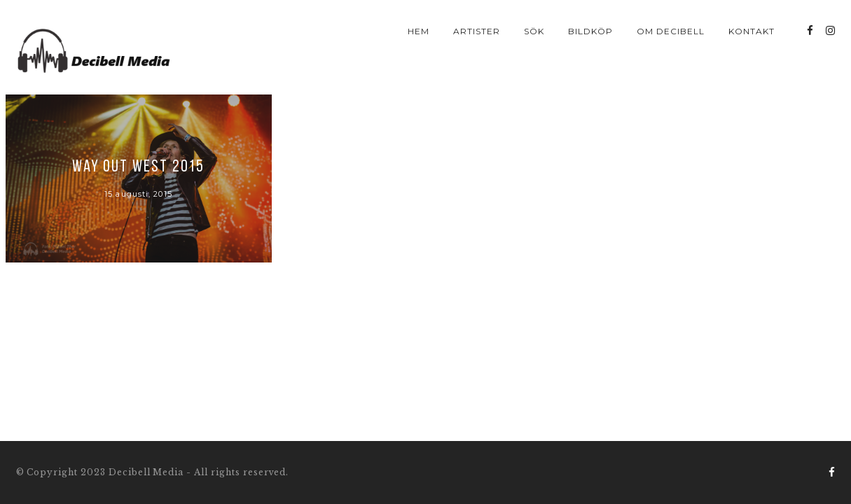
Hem (418, 31)
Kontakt (752, 31)
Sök (534, 31)
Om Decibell (671, 31)
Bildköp (590, 31)
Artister (477, 31)
